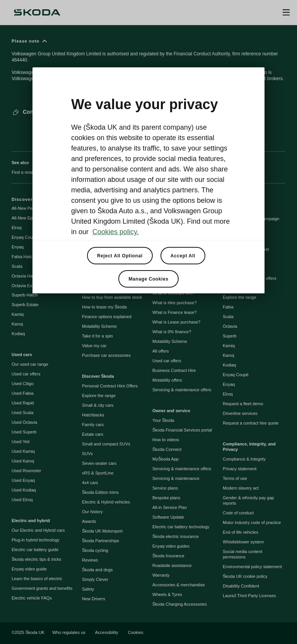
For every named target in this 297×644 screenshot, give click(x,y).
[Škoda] (37, 12)
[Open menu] (286, 12)
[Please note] (148, 63)
